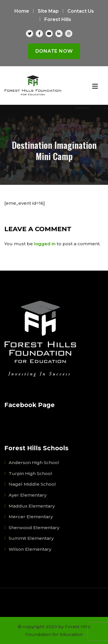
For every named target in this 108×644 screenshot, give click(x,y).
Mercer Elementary (31, 517)
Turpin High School (30, 473)
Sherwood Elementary (34, 528)
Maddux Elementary (32, 506)
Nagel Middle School (32, 484)
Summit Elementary (31, 538)
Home (22, 11)
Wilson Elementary (30, 549)
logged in (45, 244)
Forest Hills (58, 19)
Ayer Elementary (28, 495)
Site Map (48, 11)
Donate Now (54, 51)
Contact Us (81, 11)
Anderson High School (34, 462)
